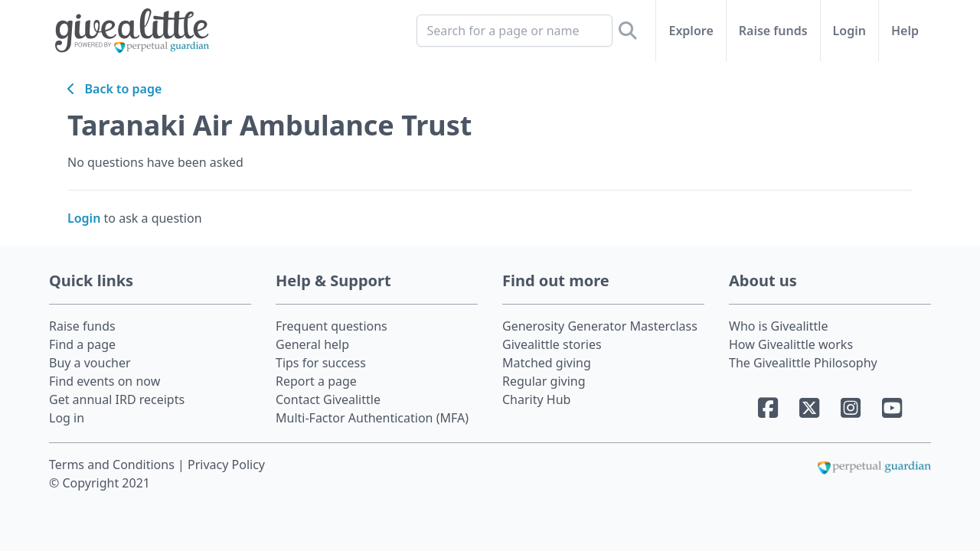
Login (849, 31)
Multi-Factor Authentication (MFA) (372, 418)
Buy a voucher (90, 363)
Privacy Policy (226, 465)
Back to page (114, 89)
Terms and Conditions (113, 465)
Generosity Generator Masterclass (600, 326)
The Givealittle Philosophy (803, 363)
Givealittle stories (552, 344)
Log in (67, 418)
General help (312, 344)
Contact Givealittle (328, 399)
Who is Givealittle (778, 326)
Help (905, 31)
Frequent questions (332, 326)
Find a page (82, 344)
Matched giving (547, 363)
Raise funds (773, 31)
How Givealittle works (791, 344)
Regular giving (544, 381)
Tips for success (321, 363)
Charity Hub (536, 399)
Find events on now (105, 381)
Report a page (316, 381)
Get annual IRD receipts (117, 399)
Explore (691, 31)
